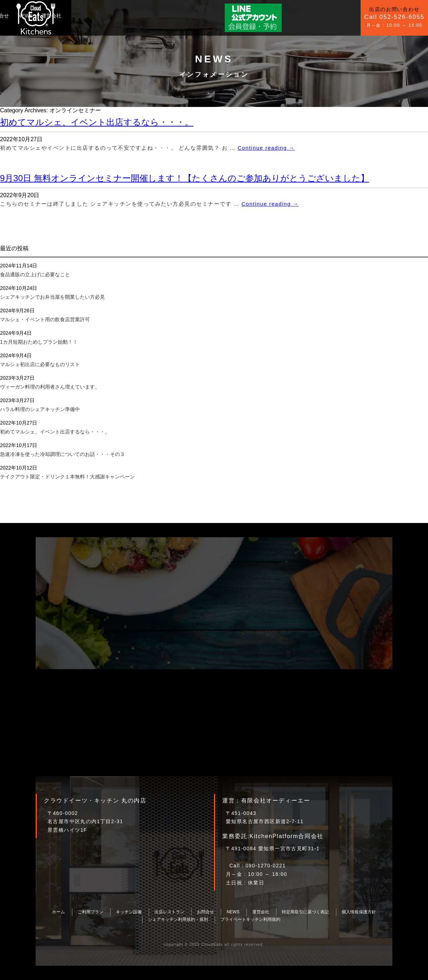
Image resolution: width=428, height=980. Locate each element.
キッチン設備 (121, 16)
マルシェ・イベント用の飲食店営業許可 (45, 319)
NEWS (181, 16)
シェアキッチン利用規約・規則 (178, 919)
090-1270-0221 (266, 866)
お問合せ (155, 16)
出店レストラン (169, 912)
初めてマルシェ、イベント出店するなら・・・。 (97, 122)
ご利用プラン (83, 16)
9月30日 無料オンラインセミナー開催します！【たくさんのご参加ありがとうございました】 (185, 178)
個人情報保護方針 (359, 912)
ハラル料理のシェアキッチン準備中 (40, 409)
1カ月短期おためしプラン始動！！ (39, 342)
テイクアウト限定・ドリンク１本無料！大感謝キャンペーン (67, 477)
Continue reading (266, 148)
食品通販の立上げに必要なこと (35, 274)
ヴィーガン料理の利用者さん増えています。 (50, 387)
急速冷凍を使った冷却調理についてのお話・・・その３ (62, 454)
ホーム (58, 912)
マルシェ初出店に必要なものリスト (40, 364)
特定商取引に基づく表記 (305, 912)
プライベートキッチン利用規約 (250, 919)
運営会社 (208, 16)
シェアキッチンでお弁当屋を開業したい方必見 (52, 297)
